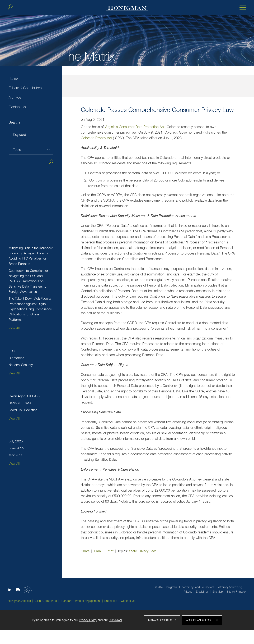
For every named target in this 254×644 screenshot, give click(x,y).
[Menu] (243, 8)
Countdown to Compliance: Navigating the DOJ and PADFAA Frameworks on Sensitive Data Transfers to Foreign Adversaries (28, 281)
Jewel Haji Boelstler (23, 410)
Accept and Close (199, 620)
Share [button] (85, 551)
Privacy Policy (88, 620)
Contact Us (17, 107)
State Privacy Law (142, 551)
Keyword (19, 135)
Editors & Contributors (25, 88)
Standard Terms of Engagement (81, 601)
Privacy (188, 592)
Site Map (218, 592)
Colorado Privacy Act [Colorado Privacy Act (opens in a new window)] (96, 138)
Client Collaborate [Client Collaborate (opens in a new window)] (46, 601)
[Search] (10, 7)
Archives (15, 97)
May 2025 (16, 455)
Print (110, 551)
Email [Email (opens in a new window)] (98, 551)
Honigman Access (19, 601)
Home (13, 78)
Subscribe (111, 601)
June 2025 (16, 448)
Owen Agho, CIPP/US (24, 396)
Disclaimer (202, 592)
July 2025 (16, 441)
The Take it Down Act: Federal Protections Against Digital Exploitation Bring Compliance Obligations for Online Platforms (30, 309)
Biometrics (16, 358)
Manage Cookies (160, 620)
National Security (21, 365)
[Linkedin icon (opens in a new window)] (10, 590)
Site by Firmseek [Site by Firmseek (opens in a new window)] (237, 592)
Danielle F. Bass (20, 403)
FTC (12, 351)
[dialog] (127, 620)
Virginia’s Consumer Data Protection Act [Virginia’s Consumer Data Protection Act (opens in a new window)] (135, 127)
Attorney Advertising (230, 587)
